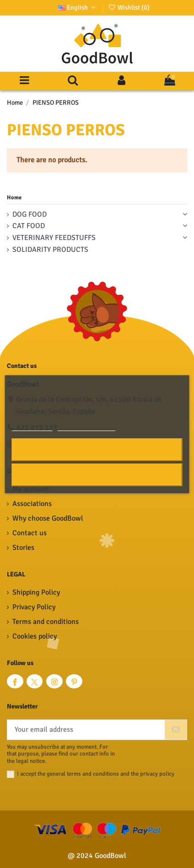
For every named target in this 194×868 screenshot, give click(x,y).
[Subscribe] (176, 730)
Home (14, 197)
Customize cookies (86, 427)
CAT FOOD (29, 226)
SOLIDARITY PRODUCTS (50, 250)
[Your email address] (86, 730)
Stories (23, 548)
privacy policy (157, 774)
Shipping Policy (36, 592)
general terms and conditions (83, 774)
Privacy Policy (34, 607)
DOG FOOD (30, 214)
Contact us (30, 533)
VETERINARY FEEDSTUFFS (54, 238)
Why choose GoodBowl (48, 518)
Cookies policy (35, 636)
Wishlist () (129, 8)
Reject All (97, 475)
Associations (32, 504)
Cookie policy (32, 427)
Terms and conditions (46, 622)
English (78, 8)
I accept (97, 450)
